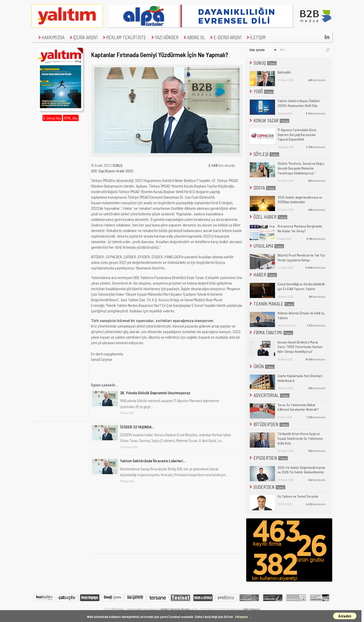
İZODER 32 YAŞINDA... (137, 427)
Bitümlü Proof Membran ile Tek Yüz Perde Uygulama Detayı (301, 258)
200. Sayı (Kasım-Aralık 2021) (112, 171)
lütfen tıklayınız (251, 609)
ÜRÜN (262, 366)
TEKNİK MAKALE (271, 304)
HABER (263, 275)
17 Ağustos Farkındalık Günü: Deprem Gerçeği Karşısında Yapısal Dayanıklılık (297, 135)
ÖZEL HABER (268, 217)
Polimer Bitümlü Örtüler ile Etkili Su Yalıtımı (301, 316)
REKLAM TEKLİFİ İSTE (124, 37)
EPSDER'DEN (268, 458)
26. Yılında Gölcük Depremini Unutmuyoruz (155, 393)
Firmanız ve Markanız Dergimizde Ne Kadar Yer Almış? (300, 229)
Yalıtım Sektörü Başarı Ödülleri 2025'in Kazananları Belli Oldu (299, 103)
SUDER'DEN (267, 487)
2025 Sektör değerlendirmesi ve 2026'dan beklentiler (300, 200)
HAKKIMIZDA (51, 37)
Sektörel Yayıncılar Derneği (175, 609)
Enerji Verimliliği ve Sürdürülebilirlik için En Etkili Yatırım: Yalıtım (301, 286)
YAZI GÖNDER (164, 37)
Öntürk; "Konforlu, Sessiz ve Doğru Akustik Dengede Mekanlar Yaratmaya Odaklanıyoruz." (301, 168)
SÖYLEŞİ (264, 154)
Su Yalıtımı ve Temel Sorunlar (298, 496)
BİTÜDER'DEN (269, 424)
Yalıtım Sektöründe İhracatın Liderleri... (153, 461)
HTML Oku (71, 118)
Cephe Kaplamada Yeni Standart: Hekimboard (300, 378)
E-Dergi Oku (52, 118)
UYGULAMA (266, 246)
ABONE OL (194, 37)
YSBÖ (261, 91)
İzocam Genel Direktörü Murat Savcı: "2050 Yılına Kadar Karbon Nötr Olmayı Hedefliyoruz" (300, 347)
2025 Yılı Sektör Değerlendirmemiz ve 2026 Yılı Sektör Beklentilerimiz (301, 470)
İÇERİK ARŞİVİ (83, 37)
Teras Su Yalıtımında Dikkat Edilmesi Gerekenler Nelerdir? (298, 407)
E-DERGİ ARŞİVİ (225, 37)
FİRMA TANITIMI (271, 332)
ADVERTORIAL (269, 395)
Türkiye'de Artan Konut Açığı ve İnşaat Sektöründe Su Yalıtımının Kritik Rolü (300, 438)
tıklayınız (241, 617)
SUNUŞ (118, 165)
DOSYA (262, 188)
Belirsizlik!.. (285, 72)
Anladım (345, 616)
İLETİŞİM (256, 37)
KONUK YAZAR (269, 120)
